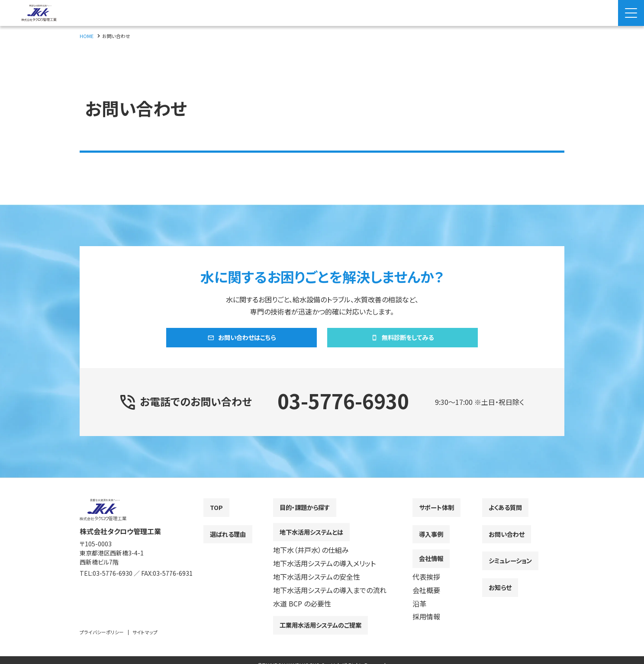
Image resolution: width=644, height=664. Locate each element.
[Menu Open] (631, 13)
